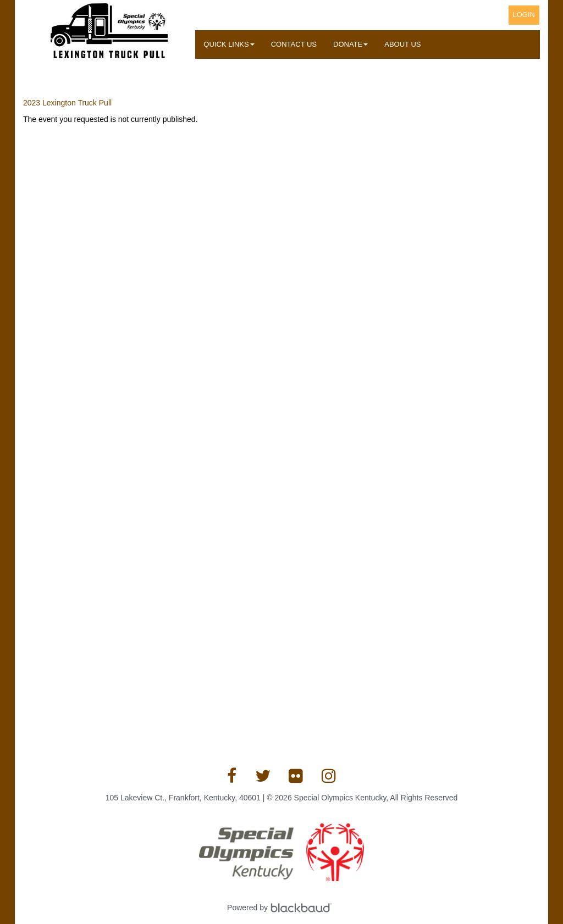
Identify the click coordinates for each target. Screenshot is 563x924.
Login (524, 15)
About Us (402, 44)
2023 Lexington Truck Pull (67, 103)
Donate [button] (351, 44)
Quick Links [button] (229, 44)
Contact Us (294, 44)
